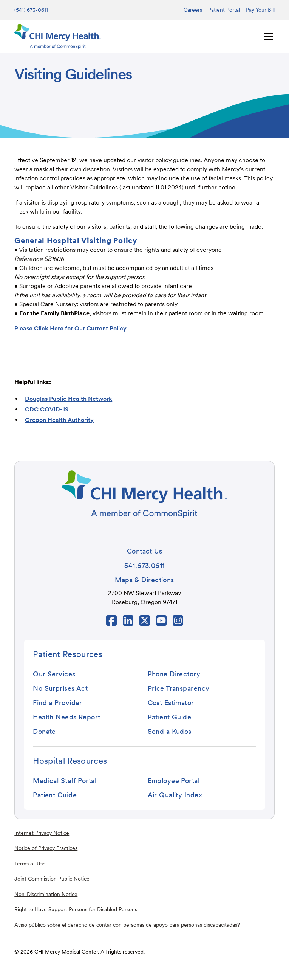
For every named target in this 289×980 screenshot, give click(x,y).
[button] (267, 36)
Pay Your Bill (260, 10)
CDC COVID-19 (47, 409)
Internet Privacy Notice (42, 833)
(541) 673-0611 (31, 10)
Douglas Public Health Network (69, 399)
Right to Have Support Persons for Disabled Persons (76, 909)
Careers (193, 10)
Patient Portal (224, 10)
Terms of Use (30, 864)
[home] (58, 36)
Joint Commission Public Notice (52, 879)
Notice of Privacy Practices (46, 848)
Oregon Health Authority (59, 420)
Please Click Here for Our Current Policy (70, 328)
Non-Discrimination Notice (46, 894)
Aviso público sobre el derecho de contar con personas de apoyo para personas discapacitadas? (127, 925)
